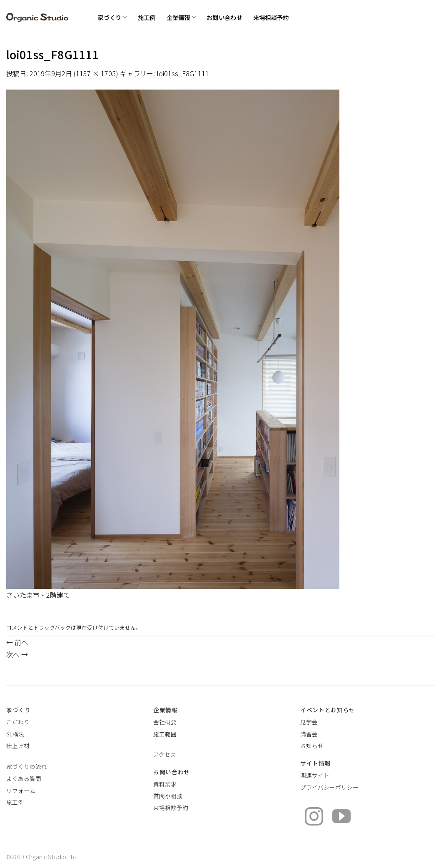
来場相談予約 (271, 17)
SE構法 (15, 734)
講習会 (309, 734)
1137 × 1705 (96, 73)
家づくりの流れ (27, 766)
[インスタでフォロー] (314, 818)
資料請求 (165, 784)
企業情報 (181, 17)
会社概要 (165, 722)
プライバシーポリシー (329, 787)
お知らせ (312, 746)
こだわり (18, 722)
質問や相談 (168, 796)
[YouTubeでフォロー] (341, 818)
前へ (17, 642)
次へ (17, 654)
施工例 (147, 17)
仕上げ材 (18, 746)
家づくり (112, 17)
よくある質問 (24, 778)
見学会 (309, 722)
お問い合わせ (224, 17)
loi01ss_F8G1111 (183, 73)
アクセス (165, 754)
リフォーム (21, 791)
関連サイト (315, 775)
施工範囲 (165, 734)
